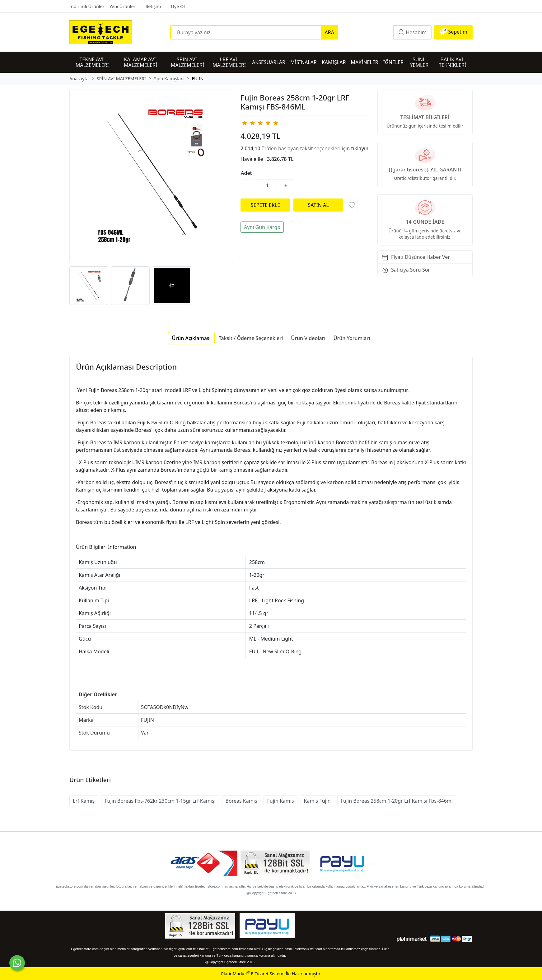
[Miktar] (268, 185)
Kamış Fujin (317, 801)
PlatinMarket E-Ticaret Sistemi (253, 974)
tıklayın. (361, 148)
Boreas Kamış (241, 801)
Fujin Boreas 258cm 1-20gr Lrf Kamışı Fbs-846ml (397, 801)
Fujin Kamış (280, 801)
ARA (329, 32)
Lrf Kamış (84, 801)
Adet (246, 173)
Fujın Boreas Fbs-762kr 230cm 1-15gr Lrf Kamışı (160, 801)
